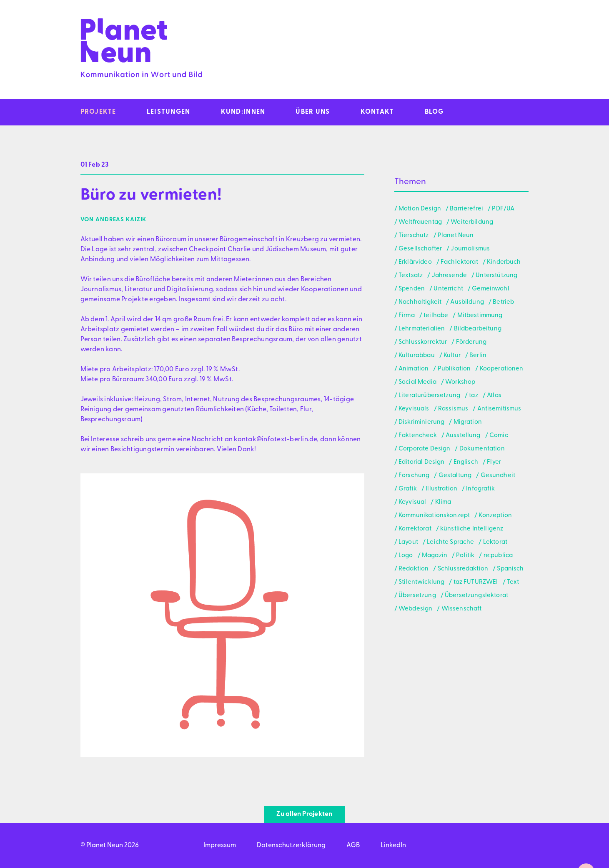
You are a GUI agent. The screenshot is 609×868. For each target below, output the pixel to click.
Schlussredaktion (463, 569)
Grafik (408, 489)
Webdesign (415, 609)
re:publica (498, 556)
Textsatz (411, 276)
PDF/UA (503, 209)
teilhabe (436, 316)
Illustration (441, 489)
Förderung (471, 342)
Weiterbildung (472, 222)
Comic (499, 436)
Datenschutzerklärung (291, 845)
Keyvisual (412, 502)
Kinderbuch (504, 262)
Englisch (466, 462)
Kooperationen (502, 369)
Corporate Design (424, 449)
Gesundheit (498, 476)
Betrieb (503, 302)
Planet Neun (456, 236)
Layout (408, 542)
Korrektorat (415, 529)
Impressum (220, 845)
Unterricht (448, 289)
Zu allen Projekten (304, 814)
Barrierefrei (466, 209)
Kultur (452, 356)
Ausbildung (467, 302)
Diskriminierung (421, 422)
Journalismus (470, 249)
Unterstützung (496, 276)
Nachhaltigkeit (420, 302)
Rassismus (453, 409)
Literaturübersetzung (429, 396)
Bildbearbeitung (478, 329)
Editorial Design (421, 462)
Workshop (460, 382)
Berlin (478, 356)
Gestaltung (455, 476)
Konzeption (495, 516)
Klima (443, 502)
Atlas (494, 396)
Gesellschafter (420, 249)
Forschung (414, 476)
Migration (468, 422)
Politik (465, 556)
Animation (414, 369)
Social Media (417, 382)
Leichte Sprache (450, 542)
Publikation (454, 369)
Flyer (494, 462)
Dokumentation (482, 449)
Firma (407, 316)
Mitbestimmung (480, 316)
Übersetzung (417, 596)
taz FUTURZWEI (476, 582)
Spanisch (510, 569)
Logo (406, 556)
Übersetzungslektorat (476, 596)
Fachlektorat (459, 262)
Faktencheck (418, 436)
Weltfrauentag (420, 222)
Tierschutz (414, 236)
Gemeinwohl (491, 289)
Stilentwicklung (421, 582)
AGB (353, 845)
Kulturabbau (417, 356)
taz (473, 396)
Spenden (412, 289)
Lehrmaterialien (422, 329)
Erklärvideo (415, 262)
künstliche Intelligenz (472, 529)
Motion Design (420, 209)
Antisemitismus (499, 409)
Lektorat (495, 542)
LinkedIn (393, 845)
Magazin (435, 556)
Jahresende (450, 276)
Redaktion (414, 569)
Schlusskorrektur (423, 342)
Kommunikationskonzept (434, 516)
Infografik (480, 489)
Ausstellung (463, 436)
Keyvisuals (414, 409)
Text (513, 582)
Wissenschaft (462, 609)
